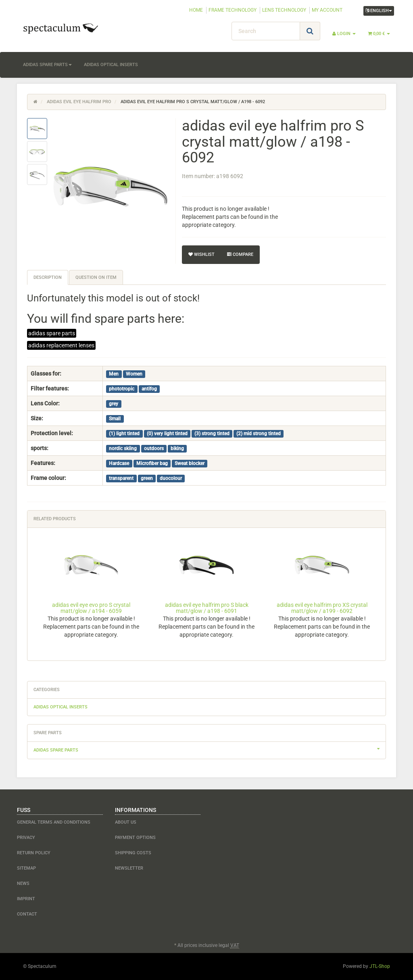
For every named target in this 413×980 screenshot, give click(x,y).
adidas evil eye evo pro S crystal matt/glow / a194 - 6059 (91, 608)
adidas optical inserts (111, 65)
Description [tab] (48, 277)
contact (27, 914)
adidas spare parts (47, 65)
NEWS (23, 883)
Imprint (26, 899)
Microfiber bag (152, 463)
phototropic (122, 389)
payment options (135, 838)
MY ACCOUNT (327, 10)
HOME (196, 10)
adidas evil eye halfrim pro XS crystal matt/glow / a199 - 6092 (322, 608)
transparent (121, 478)
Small (115, 419)
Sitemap (26, 868)
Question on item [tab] (96, 277)
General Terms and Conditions (54, 822)
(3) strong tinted (212, 434)
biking (177, 448)
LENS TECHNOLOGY (284, 10)
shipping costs (133, 853)
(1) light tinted (124, 434)
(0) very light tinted (167, 434)
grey (114, 404)
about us (126, 822)
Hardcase (119, 463)
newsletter (129, 868)
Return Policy (34, 853)
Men (114, 374)
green (147, 478)
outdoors (154, 448)
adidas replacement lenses (61, 345)
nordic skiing (123, 448)
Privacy (26, 838)
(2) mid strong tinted (259, 434)
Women (134, 374)
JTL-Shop (380, 966)
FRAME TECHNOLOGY (233, 10)
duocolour (171, 478)
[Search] (266, 31)
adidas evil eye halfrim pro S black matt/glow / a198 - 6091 (207, 608)
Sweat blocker (190, 463)
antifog (149, 389)
